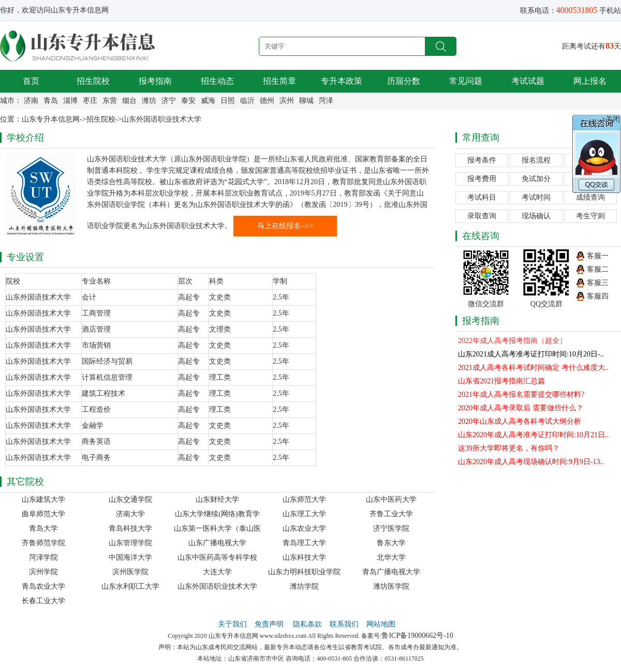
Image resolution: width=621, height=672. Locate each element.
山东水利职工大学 (130, 586)
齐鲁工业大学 (391, 514)
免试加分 (536, 179)
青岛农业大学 (43, 586)
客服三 (598, 283)
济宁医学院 (391, 528)
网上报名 (590, 81)
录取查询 (482, 216)
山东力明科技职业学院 (304, 572)
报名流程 (536, 160)
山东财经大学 (217, 499)
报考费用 (482, 179)
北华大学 (391, 557)
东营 (110, 101)
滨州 (287, 101)
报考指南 (155, 81)
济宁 (169, 101)
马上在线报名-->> (285, 226)
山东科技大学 (304, 557)
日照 (228, 101)
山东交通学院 (130, 499)
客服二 (598, 269)
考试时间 (536, 197)
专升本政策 (342, 81)
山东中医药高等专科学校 (217, 557)
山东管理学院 (130, 543)
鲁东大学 (391, 543)
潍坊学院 (304, 586)
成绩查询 (590, 197)
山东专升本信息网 (51, 119)
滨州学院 (43, 572)
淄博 (70, 101)
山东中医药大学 (391, 499)
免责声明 (270, 624)
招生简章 (279, 81)
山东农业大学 (304, 528)
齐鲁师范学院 (43, 543)
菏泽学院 (43, 557)
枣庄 (90, 101)
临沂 (247, 101)
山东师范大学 (304, 499)
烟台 (129, 101)
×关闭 (611, 119)
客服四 (598, 296)
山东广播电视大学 (217, 543)
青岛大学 (43, 528)
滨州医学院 (130, 572)
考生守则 (590, 216)
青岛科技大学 (130, 528)
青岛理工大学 (304, 543)
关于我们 (232, 624)
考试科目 (482, 197)
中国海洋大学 (130, 557)
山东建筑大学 (43, 499)
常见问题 (466, 81)
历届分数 (404, 81)
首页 (31, 81)
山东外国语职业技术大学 (161, 119)
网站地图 (381, 624)
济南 (31, 101)
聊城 (306, 101)
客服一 (598, 256)
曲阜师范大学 (43, 514)
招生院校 (93, 81)
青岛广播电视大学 (391, 572)
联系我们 (344, 624)
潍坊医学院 (391, 586)
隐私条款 (307, 624)
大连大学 (217, 572)
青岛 (51, 101)
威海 (208, 101)
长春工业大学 (43, 601)
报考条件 (482, 160)
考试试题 (528, 81)
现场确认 (536, 216)
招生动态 (217, 81)
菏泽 (326, 101)
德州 (267, 101)
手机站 (610, 11)
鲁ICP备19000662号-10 (417, 636)
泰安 (188, 101)
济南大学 (130, 514)
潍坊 (149, 101)
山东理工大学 (304, 514)
